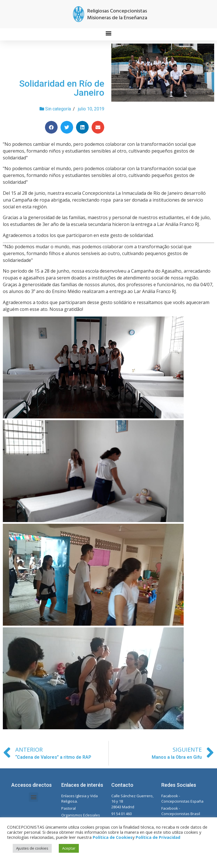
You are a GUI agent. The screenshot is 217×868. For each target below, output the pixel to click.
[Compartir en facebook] (51, 127)
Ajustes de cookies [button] (32, 848)
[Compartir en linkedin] (82, 127)
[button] (109, 33)
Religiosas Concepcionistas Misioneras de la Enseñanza (117, 15)
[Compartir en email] (98, 127)
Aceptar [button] (69, 848)
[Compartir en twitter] (67, 127)
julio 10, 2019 (91, 109)
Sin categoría (58, 109)
